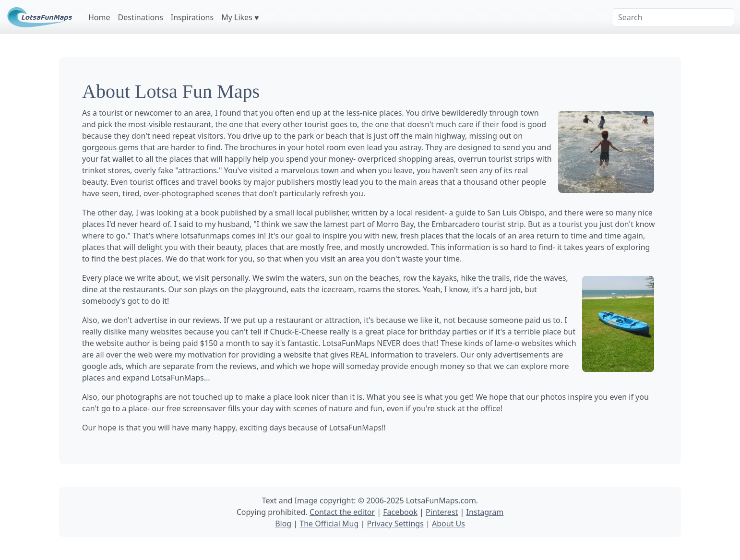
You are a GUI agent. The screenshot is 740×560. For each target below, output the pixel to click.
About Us (448, 524)
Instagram (485, 512)
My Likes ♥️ (240, 17)
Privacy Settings (395, 524)
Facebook (400, 512)
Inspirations (192, 17)
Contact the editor (342, 512)
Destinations (141, 17)
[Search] (673, 17)
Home (99, 17)
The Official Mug (329, 524)
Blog (283, 524)
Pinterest (442, 512)
